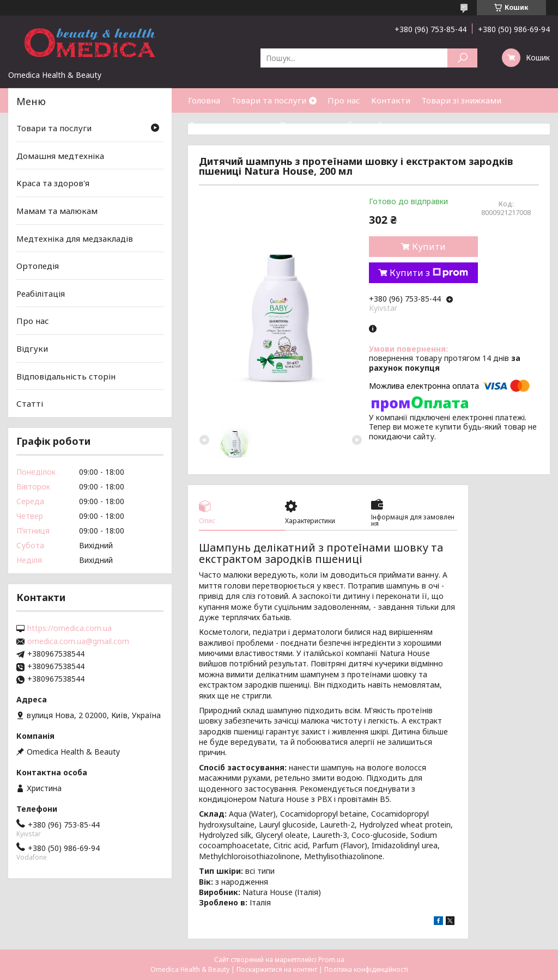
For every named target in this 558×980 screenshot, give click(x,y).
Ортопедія (38, 266)
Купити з (429, 273)
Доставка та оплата (228, 125)
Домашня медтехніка (60, 156)
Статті (390, 125)
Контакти (391, 100)
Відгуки (32, 348)
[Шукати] (462, 58)
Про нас (344, 100)
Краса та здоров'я (53, 183)
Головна (204, 100)
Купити (429, 247)
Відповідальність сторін (66, 376)
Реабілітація (41, 293)
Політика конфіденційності (366, 969)
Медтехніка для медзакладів (75, 238)
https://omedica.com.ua (69, 628)
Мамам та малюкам (57, 211)
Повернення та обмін (323, 125)
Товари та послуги (269, 100)
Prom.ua (331, 960)
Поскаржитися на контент (277, 969)
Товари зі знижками (461, 100)
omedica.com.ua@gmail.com (78, 641)
